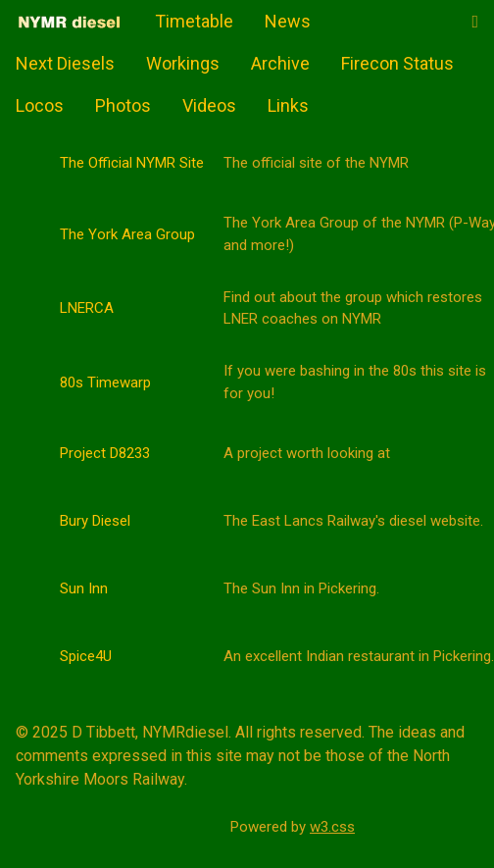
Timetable (194, 21)
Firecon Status (397, 63)
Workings (183, 63)
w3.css (332, 827)
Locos (40, 105)
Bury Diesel (95, 521)
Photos (123, 105)
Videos (209, 105)
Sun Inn (84, 588)
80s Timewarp (105, 383)
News (288, 21)
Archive (280, 63)
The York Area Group (127, 234)
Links (288, 105)
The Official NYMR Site (132, 163)
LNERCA (87, 308)
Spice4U (86, 656)
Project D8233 (105, 453)
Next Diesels (65, 63)
